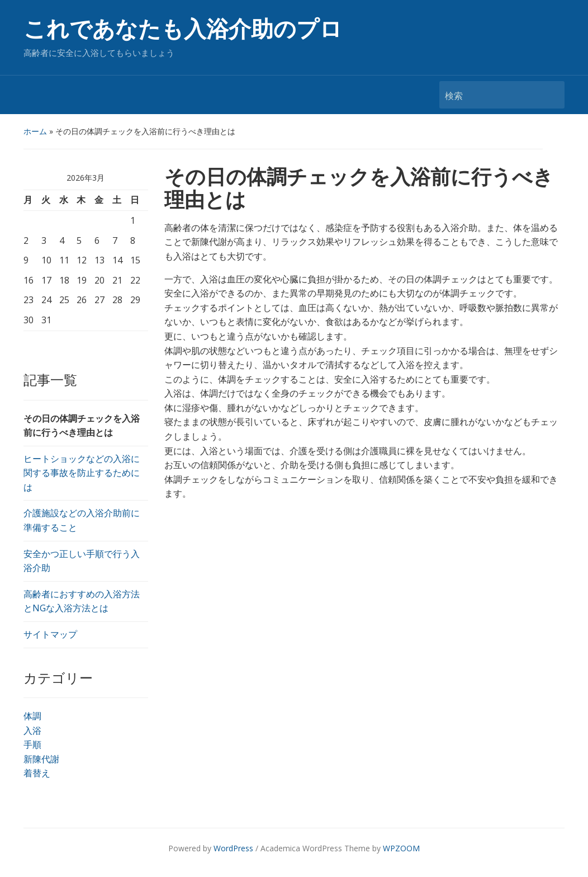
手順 (32, 744)
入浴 (32, 730)
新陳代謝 (41, 759)
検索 (551, 95)
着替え (37, 773)
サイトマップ (50, 634)
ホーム (35, 131)
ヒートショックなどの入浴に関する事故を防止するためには (82, 473)
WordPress (233, 848)
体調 (32, 716)
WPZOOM (401, 848)
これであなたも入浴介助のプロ (183, 29)
